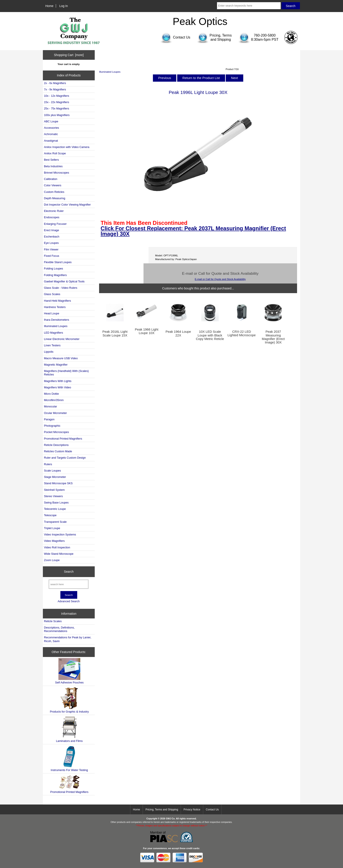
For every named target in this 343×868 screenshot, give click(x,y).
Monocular (51, 406)
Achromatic (51, 134)
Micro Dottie (51, 394)
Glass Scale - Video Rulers (61, 288)
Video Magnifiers (54, 541)
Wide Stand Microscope (59, 554)
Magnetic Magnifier (56, 365)
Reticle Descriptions (56, 445)
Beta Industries (53, 166)
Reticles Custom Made (58, 451)
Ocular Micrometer (55, 413)
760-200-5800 (265, 35)
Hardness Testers (55, 307)
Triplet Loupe (52, 528)
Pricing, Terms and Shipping (162, 810)
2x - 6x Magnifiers (55, 83)
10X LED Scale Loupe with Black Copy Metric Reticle (210, 335)
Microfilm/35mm (54, 400)
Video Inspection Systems (60, 534)
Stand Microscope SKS (58, 483)
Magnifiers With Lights (58, 381)
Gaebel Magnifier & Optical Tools (64, 281)
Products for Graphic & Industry (69, 700)
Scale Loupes (52, 471)
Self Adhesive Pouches (69, 671)
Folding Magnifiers (55, 275)
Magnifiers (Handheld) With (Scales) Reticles (66, 373)
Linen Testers (52, 345)
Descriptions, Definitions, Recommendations (59, 629)
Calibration (51, 179)
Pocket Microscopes (56, 432)
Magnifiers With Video (58, 387)
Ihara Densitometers (57, 320)
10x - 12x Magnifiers (57, 96)
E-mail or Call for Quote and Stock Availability (220, 279)
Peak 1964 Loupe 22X (178, 333)
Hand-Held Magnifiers (57, 301)
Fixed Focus (52, 256)
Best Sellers (51, 160)
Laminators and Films (69, 729)
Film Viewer (51, 249)
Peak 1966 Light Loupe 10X (147, 331)
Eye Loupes (51, 243)
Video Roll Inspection (57, 547)
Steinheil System (54, 490)
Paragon (49, 419)
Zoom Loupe (52, 560)
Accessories (52, 128)
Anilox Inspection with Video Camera (67, 147)
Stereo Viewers (53, 496)
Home (49, 6)
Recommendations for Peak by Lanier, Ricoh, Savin (68, 639)
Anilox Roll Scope (55, 153)
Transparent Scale (55, 522)
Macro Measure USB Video (61, 358)
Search (69, 572)
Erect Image (52, 230)
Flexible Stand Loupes (58, 262)
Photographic (52, 426)
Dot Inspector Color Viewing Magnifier (67, 205)
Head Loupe (52, 313)
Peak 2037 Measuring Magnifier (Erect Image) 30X (273, 337)
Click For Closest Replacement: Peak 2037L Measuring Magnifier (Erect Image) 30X (193, 231)
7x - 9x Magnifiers (55, 89)
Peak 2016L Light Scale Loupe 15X (115, 333)
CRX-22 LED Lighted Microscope (242, 333)
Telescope (50, 515)
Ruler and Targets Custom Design (65, 458)
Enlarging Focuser (55, 224)
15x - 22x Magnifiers (57, 102)
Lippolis (49, 352)
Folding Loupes (53, 268)
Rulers (48, 464)
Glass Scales (52, 294)
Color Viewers (53, 185)
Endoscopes (52, 217)
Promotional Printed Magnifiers (63, 439)
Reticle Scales (53, 621)
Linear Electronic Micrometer (62, 339)
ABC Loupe (51, 121)
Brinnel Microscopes (57, 173)
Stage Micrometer (55, 477)
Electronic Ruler (54, 211)
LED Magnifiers (53, 333)
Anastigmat (51, 141)
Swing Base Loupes (56, 503)
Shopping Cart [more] (69, 55)
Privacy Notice (192, 810)
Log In (64, 6)
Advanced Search (69, 601)
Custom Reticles (54, 192)
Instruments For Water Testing (69, 759)
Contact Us (212, 810)
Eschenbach (52, 237)
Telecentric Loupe (55, 509)
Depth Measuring (55, 198)
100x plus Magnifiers (57, 115)
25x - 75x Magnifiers (57, 108)
